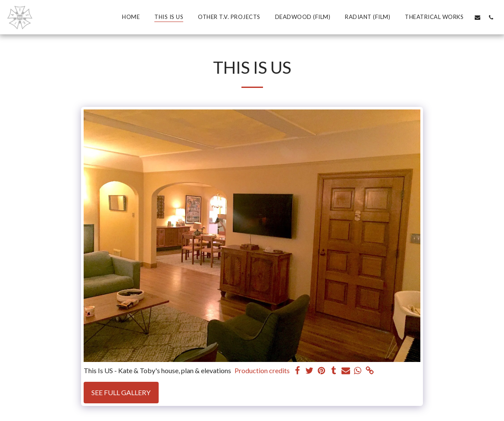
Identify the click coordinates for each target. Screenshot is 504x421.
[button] (477, 17)
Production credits (262, 370)
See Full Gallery (121, 392)
